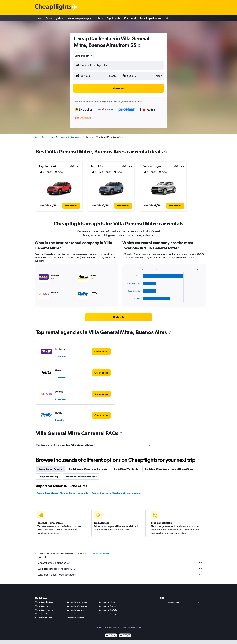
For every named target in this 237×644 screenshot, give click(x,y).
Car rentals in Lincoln (44, 614)
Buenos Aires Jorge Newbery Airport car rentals (117, 493)
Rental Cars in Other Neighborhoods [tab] (88, 469)
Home (38, 18)
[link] (118, 317)
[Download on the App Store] (125, 636)
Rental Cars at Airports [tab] (50, 469)
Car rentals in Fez (74, 614)
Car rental (130, 18)
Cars (36, 137)
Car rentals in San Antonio (109, 610)
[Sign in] (167, 18)
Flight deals (113, 18)
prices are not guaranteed (102, 553)
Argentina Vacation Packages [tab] (81, 477)
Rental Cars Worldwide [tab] (126, 469)
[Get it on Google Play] (111, 636)
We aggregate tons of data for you (120, 569)
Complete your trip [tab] (49, 477)
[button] (91, 76)
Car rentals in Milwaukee (77, 606)
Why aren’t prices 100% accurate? (120, 575)
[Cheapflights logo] (53, 7)
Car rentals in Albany (107, 602)
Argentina (63, 137)
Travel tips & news (150, 18)
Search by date (55, 18)
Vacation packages (79, 18)
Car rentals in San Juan (107, 606)
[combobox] (83, 56)
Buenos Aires (76, 137)
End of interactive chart (125, 300)
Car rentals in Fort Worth (45, 602)
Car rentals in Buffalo (75, 610)
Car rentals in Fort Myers (77, 602)
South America (48, 137)
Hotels (99, 18)
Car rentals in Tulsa (43, 606)
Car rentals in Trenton (44, 610)
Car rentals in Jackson (76, 618)
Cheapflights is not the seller (120, 563)
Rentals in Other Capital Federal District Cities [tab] (169, 469)
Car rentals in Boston (44, 618)
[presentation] (139, 45)
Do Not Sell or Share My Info (108, 627)
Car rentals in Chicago (108, 614)
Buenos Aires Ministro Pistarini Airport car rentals (62, 493)
